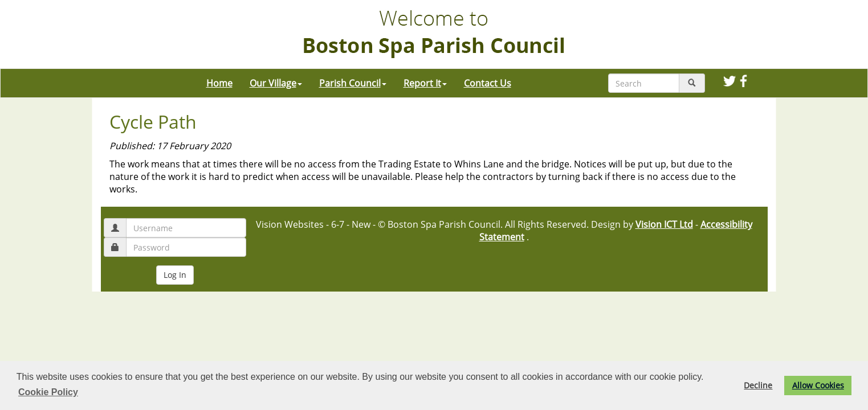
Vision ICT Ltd (664, 224)
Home (219, 83)
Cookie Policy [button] (48, 392)
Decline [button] (758, 385)
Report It (425, 83)
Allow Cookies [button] (818, 385)
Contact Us (488, 83)
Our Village (276, 83)
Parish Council (353, 83)
